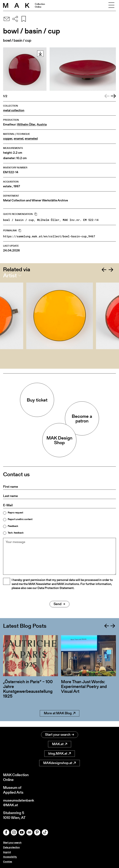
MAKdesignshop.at (59, 763)
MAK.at (60, 744)
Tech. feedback (16, 533)
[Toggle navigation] (111, 5)
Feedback (13, 526)
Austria (42, 124)
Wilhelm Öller (26, 124)
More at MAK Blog (60, 719)
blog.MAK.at (60, 753)
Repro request (15, 513)
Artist (10, 275)
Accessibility (10, 857)
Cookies (8, 862)
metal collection (14, 110)
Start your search (60, 734)
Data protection (11, 847)
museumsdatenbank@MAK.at (20, 802)
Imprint (7, 852)
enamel (19, 139)
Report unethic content (20, 519)
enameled (31, 139)
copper (8, 139)
